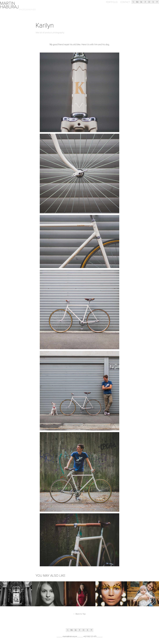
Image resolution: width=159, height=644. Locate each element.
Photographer (27, 9)
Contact (125, 2)
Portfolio (112, 2)
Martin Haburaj (9, 5)
